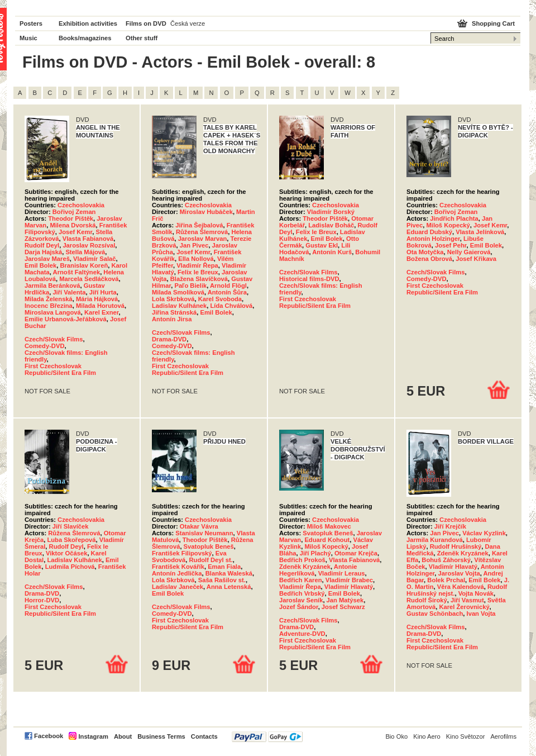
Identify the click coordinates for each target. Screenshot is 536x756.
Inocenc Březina (49, 306)
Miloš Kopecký (448, 225)
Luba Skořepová (71, 540)
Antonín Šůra (227, 292)
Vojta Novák (476, 593)
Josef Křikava (476, 259)
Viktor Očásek (66, 553)
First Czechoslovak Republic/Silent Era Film (60, 369)
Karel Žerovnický (464, 607)
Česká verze (188, 23)
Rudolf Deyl (42, 245)
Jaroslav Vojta (459, 573)
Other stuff (142, 38)
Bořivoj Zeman (74, 212)
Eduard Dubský (429, 232)
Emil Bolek (40, 265)
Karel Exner (102, 312)
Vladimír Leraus (342, 573)
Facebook (49, 736)
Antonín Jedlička (177, 573)
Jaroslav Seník (301, 600)
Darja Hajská (43, 252)
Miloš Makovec (329, 526)
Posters (31, 23)
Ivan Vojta (481, 614)
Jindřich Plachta (454, 218)
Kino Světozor (466, 736)
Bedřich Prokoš (302, 560)
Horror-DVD (42, 600)
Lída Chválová (231, 306)
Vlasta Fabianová (88, 239)
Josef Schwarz (343, 607)
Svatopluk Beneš (209, 546)
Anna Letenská (229, 587)
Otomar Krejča (356, 553)
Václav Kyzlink (484, 533)
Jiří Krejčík (450, 526)
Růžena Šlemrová (202, 232)
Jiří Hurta (103, 292)
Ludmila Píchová (70, 567)
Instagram (93, 736)
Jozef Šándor (299, 607)
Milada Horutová (100, 306)
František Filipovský (182, 553)
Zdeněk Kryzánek (305, 567)
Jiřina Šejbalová (199, 225)
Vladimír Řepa (197, 265)
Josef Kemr (75, 232)
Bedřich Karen (300, 580)
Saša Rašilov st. (222, 580)
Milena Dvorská (73, 225)
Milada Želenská (49, 299)
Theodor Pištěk (71, 218)
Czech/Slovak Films (54, 339)
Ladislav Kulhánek (179, 306)
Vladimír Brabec (349, 580)
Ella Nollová (196, 259)
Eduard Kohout (327, 540)
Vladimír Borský (331, 212)
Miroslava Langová (53, 312)
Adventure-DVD (302, 634)
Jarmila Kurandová (435, 540)
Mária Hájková (97, 299)
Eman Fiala (224, 567)
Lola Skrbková (173, 299)
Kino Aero (427, 736)
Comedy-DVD (44, 346)
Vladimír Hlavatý (349, 587)
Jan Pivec (194, 245)
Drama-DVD (169, 339)
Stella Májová (85, 252)
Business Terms (161, 736)
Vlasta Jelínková (480, 232)
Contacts (204, 736)
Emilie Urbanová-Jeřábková (66, 319)
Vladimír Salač (95, 259)
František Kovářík (178, 567)
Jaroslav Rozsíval (89, 245)
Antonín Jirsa (172, 319)
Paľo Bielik (190, 286)
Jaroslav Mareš (47, 259)
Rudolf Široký (427, 600)
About (123, 736)
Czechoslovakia (81, 205)
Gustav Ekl (322, 245)
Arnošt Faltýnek (77, 272)
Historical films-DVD (309, 279)
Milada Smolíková (178, 292)
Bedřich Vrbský (302, 593)
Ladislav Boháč (331, 225)
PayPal (267, 737)
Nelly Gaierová (469, 252)
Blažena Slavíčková (199, 279)
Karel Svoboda (220, 299)
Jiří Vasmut (467, 600)
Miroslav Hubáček (206, 212)
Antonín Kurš (332, 252)
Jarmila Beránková (52, 286)
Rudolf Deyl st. (211, 560)
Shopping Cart (493, 23)
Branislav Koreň (84, 265)
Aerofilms (503, 736)
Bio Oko (396, 736)
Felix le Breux (198, 272)
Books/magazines (85, 38)
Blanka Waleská (229, 573)
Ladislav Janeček (178, 587)
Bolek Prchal (446, 580)
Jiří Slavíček (71, 526)
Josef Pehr (451, 245)
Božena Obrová (429, 259)
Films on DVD (146, 23)
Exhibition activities (88, 23)
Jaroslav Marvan (203, 239)
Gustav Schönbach (435, 614)
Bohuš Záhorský (446, 560)
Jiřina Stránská (174, 312)
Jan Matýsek (345, 600)
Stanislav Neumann (204, 533)
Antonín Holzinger (433, 239)
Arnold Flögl (228, 286)
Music (28, 38)
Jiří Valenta (69, 292)
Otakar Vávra (199, 526)
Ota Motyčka (425, 252)
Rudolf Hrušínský (456, 546)
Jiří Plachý (315, 553)
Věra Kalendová (461, 587)
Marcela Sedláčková (89, 279)
